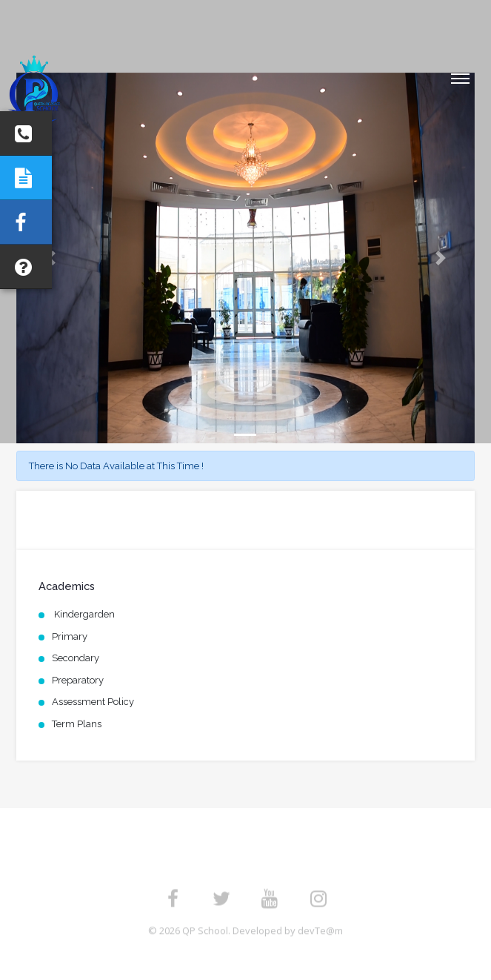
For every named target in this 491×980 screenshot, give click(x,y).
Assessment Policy (93, 702)
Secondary (76, 658)
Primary (70, 636)
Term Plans (77, 724)
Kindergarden (83, 614)
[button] (440, 258)
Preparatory (78, 680)
